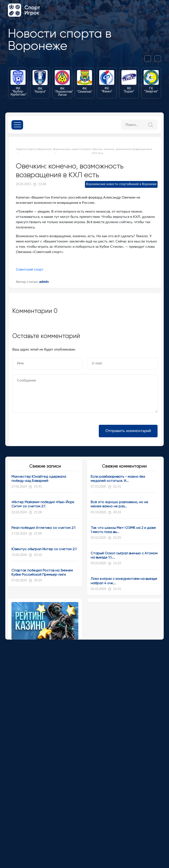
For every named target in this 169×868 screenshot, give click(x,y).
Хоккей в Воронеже (143, 184)
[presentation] (149, 59)
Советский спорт (30, 269)
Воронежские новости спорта (107, 184)
